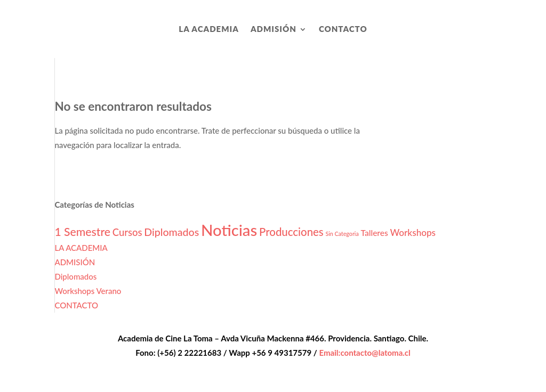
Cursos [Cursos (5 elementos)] (127, 232)
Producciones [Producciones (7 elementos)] (291, 232)
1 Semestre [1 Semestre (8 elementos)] (82, 232)
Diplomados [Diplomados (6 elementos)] (171, 232)
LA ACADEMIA (209, 29)
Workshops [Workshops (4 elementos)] (413, 232)
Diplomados (75, 276)
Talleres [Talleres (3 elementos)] (375, 233)
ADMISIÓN (274, 29)
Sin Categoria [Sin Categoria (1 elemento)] (342, 234)
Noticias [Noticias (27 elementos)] (229, 230)
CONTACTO (343, 29)
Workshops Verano (88, 291)
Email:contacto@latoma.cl (364, 353)
